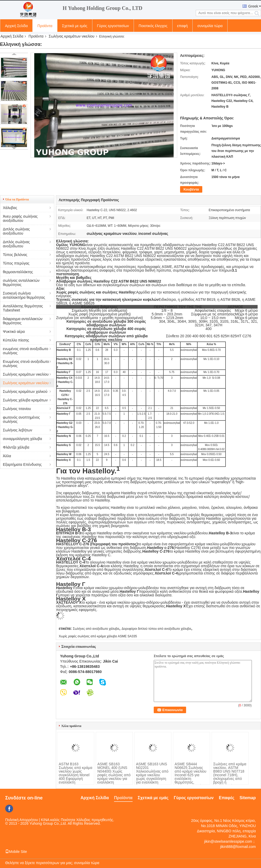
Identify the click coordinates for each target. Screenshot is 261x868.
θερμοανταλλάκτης (18, 272)
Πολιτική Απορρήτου (22, 820)
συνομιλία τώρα (210, 26)
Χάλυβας (10, 208)
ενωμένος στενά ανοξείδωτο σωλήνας (25, 351)
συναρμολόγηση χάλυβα (22, 439)
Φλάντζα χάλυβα (16, 447)
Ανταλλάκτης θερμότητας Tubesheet (23, 308)
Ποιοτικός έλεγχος (153, 26)
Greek (253, 6)
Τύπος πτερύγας (16, 263)
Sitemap (248, 798)
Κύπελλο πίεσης (16, 340)
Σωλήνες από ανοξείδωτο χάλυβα (96, 629)
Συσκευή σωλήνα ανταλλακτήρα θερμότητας (24, 295)
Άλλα (7, 456)
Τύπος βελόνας (15, 255)
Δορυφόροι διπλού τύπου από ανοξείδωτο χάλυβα (156, 629)
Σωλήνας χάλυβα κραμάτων (25, 400)
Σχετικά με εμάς (75, 26)
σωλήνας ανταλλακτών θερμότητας (21, 283)
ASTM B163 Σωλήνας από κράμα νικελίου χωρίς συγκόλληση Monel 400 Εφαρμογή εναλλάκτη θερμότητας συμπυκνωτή (75, 777)
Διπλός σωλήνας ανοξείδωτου (16, 231)
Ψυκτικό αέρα (14, 332)
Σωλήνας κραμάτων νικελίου (72, 36)
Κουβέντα (191, 189)
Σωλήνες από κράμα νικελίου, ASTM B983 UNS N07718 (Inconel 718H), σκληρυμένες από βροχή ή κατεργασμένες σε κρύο (230, 777)
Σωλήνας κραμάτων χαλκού (25, 392)
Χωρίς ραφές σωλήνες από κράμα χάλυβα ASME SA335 (98, 636)
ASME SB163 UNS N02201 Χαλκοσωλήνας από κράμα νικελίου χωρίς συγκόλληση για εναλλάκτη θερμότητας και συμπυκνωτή (152, 777)
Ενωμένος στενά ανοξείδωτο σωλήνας (26, 364)
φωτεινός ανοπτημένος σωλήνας (21, 419)
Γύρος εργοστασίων (113, 26)
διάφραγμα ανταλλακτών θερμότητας (23, 321)
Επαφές (226, 798)
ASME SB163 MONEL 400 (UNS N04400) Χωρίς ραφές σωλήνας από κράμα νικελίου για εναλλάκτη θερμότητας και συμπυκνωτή (114, 777)
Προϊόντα (45, 26)
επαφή (183, 26)
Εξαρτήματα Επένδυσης (22, 464)
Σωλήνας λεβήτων (17, 430)
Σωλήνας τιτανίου (17, 409)
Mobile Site (16, 852)
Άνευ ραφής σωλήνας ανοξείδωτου (20, 218)
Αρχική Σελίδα (16, 26)
